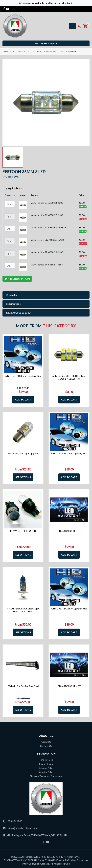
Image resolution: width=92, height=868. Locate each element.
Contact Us (46, 746)
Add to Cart (23, 400)
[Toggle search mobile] (78, 26)
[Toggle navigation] (72, 26)
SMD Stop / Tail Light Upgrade (23, 453)
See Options (23, 477)
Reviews (18, 313)
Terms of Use (46, 760)
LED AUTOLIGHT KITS (69, 531)
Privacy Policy (46, 764)
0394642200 (15, 821)
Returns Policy (46, 768)
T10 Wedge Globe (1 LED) (23, 531)
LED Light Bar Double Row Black (23, 686)
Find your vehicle (46, 43)
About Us (46, 742)
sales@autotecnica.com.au (23, 828)
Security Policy (46, 772)
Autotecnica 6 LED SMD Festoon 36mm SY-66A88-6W (69, 377)
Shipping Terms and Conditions (46, 776)
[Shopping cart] (85, 26)
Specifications (13, 304)
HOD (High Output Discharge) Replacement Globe (23, 610)
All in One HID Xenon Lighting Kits (23, 376)
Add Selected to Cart (17, 279)
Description (12, 295)
